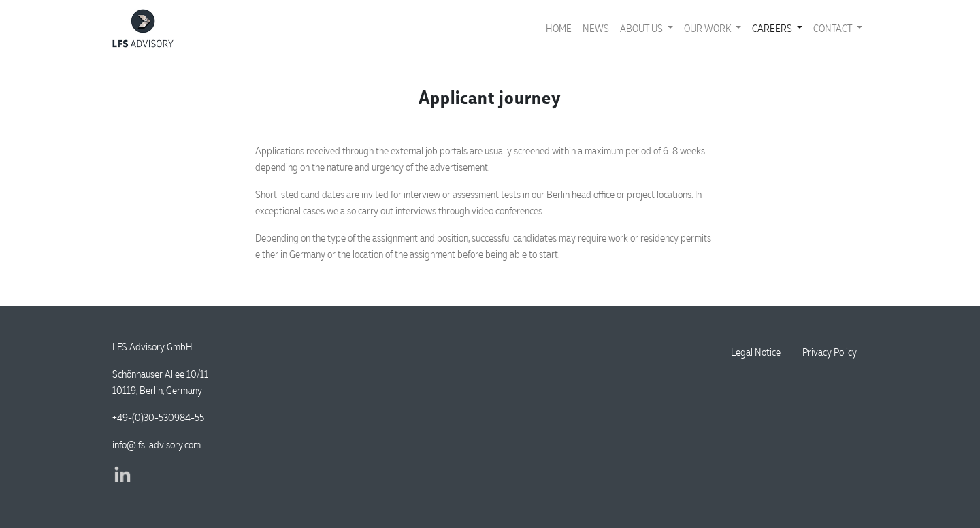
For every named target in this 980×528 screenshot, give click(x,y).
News (596, 28)
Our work (708, 28)
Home (559, 28)
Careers (773, 28)
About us (642, 28)
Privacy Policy (830, 352)
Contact (834, 28)
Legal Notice (756, 352)
